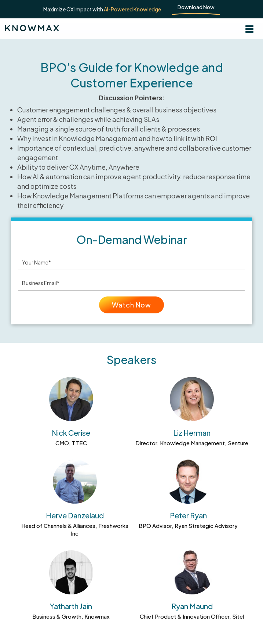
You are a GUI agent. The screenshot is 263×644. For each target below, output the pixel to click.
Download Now (196, 7)
